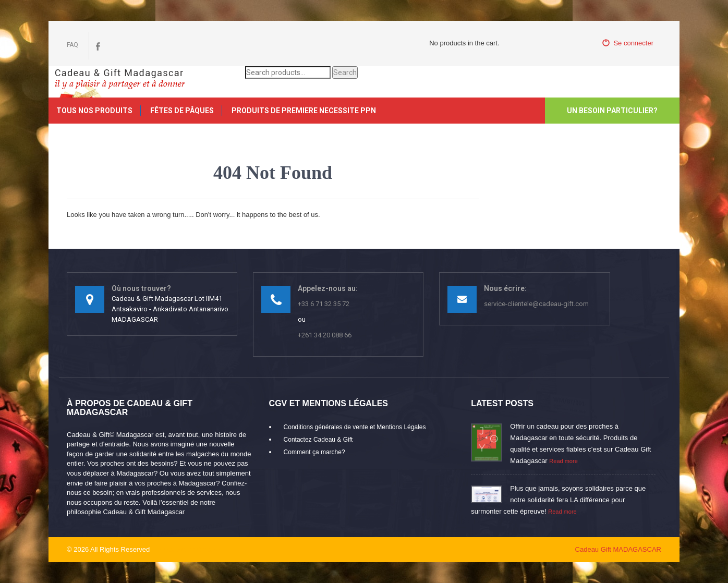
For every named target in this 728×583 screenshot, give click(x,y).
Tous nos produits (94, 111)
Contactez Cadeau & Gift (318, 440)
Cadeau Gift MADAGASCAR (618, 549)
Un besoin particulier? (612, 111)
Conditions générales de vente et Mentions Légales (355, 427)
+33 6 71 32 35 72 (324, 304)
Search (345, 72)
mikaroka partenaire (190, 549)
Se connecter (628, 43)
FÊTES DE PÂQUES (182, 111)
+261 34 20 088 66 (325, 335)
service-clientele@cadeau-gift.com (536, 304)
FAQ (72, 45)
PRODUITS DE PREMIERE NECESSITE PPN (304, 111)
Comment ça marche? (314, 452)
